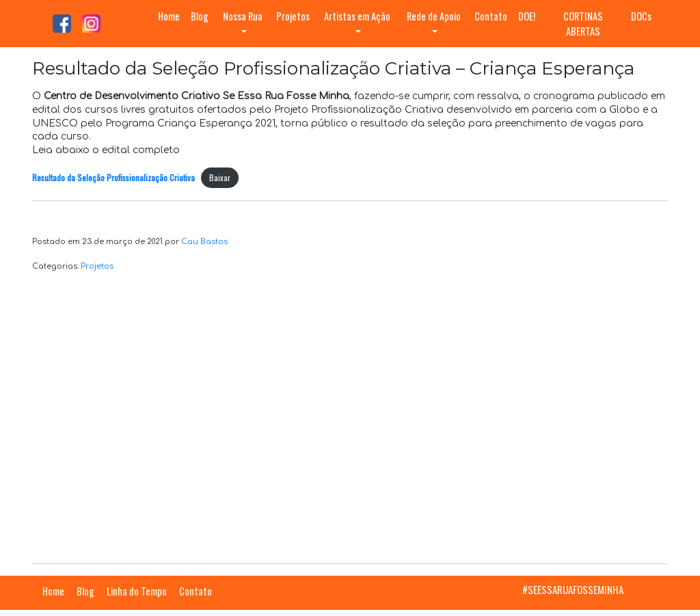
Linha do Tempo (137, 591)
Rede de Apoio (434, 16)
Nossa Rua (243, 16)
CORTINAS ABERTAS (583, 24)
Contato (491, 16)
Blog (200, 16)
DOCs (641, 16)
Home (169, 16)
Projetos (293, 16)
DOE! (527, 16)
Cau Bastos (204, 242)
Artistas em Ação (357, 16)
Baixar (220, 177)
